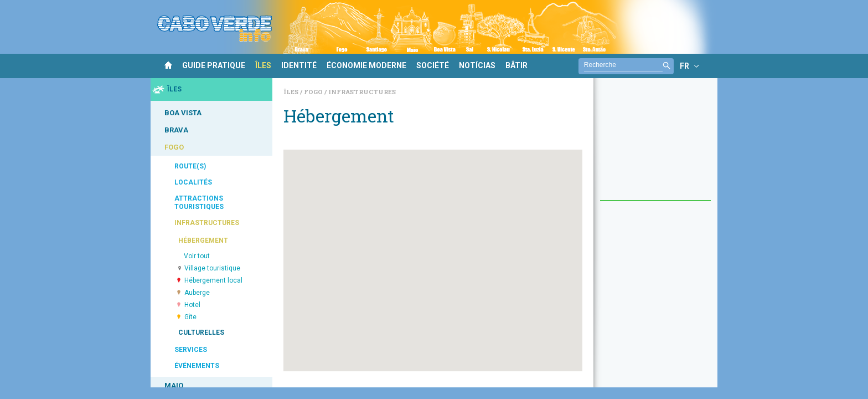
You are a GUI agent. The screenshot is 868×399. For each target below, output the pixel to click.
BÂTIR (516, 65)
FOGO (174, 147)
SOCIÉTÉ (433, 65)
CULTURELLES (201, 332)
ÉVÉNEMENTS (197, 366)
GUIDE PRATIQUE (214, 65)
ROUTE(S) (190, 166)
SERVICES (191, 350)
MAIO (174, 385)
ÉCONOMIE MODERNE (366, 65)
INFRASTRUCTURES (207, 223)
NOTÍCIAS (477, 65)
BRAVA (176, 130)
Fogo (314, 92)
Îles (292, 92)
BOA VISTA (183, 113)
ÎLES (263, 65)
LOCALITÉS (193, 182)
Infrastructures (362, 92)
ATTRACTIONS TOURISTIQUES (199, 203)
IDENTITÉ (299, 65)
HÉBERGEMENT (203, 241)
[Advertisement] (655, 145)
